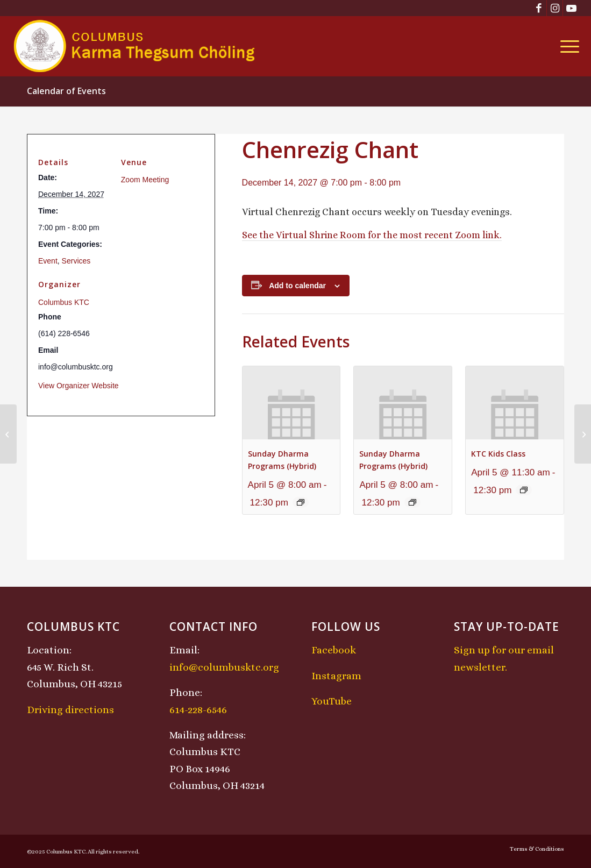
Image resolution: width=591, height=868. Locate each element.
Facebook (334, 650)
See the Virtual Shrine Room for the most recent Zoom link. (372, 235)
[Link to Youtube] (571, 8)
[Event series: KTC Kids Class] (524, 490)
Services (76, 261)
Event (48, 261)
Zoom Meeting (145, 180)
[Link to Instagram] (555, 8)
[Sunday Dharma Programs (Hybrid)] (8, 434)
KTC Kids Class (498, 454)
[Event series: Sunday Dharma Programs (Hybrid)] (301, 502)
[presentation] (291, 403)
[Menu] (566, 46)
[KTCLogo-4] (135, 46)
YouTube (332, 701)
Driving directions (70, 710)
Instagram (336, 676)
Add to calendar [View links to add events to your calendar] (297, 286)
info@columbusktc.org (224, 667)
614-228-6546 (198, 710)
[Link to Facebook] (539, 8)
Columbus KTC (64, 302)
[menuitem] (566, 46)
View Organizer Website (79, 386)
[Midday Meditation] (583, 434)
